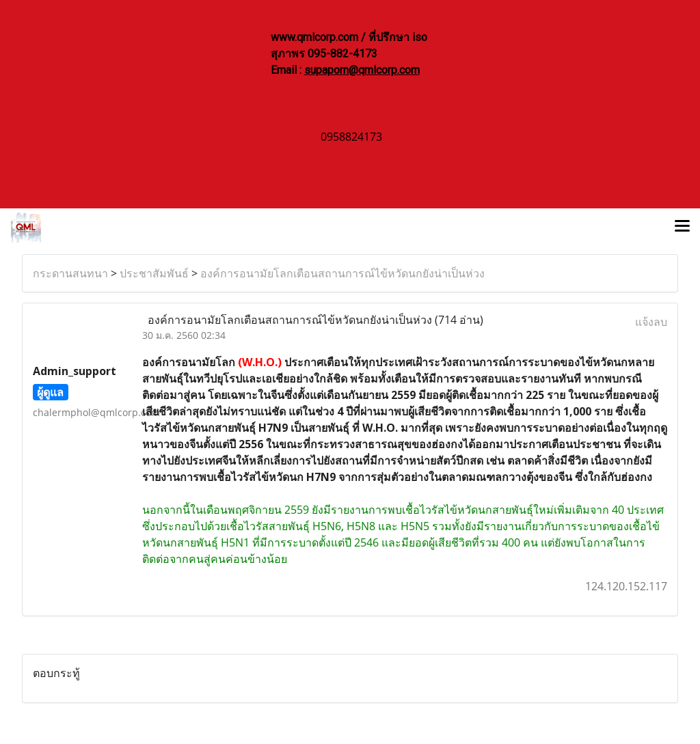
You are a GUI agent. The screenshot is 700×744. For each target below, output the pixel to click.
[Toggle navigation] (682, 228)
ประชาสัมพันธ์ (154, 273)
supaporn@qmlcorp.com (362, 70)
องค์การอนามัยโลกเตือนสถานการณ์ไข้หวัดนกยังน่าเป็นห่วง (342, 273)
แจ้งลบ (651, 322)
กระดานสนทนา (70, 273)
